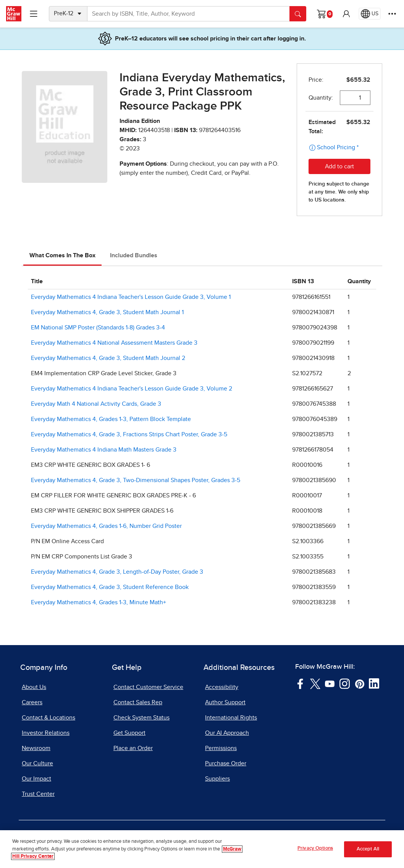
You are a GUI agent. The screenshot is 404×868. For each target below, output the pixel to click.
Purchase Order (226, 763)
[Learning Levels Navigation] (34, 14)
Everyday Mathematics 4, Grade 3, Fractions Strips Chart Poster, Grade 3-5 (129, 434)
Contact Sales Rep (138, 702)
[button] (346, 14)
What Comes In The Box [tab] (62, 255)
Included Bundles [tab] (134, 255)
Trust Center (38, 794)
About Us (34, 687)
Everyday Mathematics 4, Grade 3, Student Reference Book (110, 587)
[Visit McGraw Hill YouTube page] (330, 683)
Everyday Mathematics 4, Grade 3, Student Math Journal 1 (107, 312)
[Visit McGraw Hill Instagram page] (345, 683)
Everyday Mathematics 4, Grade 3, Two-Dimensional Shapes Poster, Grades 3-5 (136, 480)
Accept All (368, 849)
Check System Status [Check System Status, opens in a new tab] (141, 718)
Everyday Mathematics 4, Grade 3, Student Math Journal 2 (108, 358)
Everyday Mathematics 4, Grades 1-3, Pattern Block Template (111, 419)
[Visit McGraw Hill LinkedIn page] (374, 683)
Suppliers (217, 779)
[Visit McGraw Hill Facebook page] (300, 683)
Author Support (225, 702)
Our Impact (36, 779)
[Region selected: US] (370, 14)
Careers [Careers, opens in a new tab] (32, 702)
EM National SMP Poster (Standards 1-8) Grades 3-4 (98, 328)
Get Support (129, 733)
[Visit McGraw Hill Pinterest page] (360, 683)
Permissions (221, 748)
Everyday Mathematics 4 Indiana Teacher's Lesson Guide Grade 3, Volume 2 (132, 389)
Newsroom (36, 748)
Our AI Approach (227, 733)
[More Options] (392, 14)
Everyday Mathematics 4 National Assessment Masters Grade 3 (114, 343)
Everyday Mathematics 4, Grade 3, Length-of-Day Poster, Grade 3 (117, 572)
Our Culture (37, 763)
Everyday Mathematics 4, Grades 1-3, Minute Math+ (99, 602)
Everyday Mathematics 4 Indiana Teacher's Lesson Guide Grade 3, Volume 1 (131, 297)
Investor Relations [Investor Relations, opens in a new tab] (46, 733)
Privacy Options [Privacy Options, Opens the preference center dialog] (315, 848)
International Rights (231, 718)
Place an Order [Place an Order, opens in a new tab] (133, 748)
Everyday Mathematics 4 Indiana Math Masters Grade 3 (104, 450)
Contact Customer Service (148, 687)
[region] (202, 849)
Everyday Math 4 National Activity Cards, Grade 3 (96, 404)
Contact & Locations (48, 718)
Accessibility (222, 687)
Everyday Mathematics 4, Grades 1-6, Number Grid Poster (106, 526)
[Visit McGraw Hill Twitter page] (315, 683)
